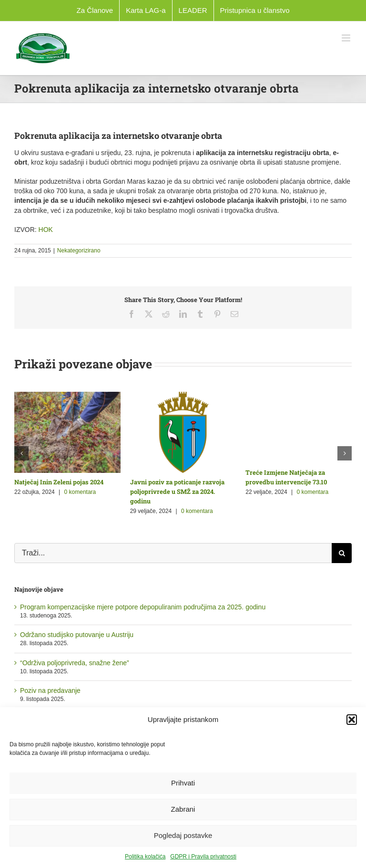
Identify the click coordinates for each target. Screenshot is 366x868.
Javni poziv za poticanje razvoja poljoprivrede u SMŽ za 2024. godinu (177, 492)
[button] (352, 720)
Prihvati (183, 783)
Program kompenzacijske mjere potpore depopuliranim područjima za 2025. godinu (143, 607)
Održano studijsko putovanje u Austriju (77, 635)
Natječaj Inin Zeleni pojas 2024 (59, 482)
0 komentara (80, 492)
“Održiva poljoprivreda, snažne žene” (75, 663)
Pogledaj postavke (183, 835)
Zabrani (183, 809)
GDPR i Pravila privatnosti (203, 857)
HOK (46, 230)
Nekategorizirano (79, 251)
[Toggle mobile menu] (347, 38)
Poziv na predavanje (50, 690)
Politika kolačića (145, 857)
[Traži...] (173, 553)
